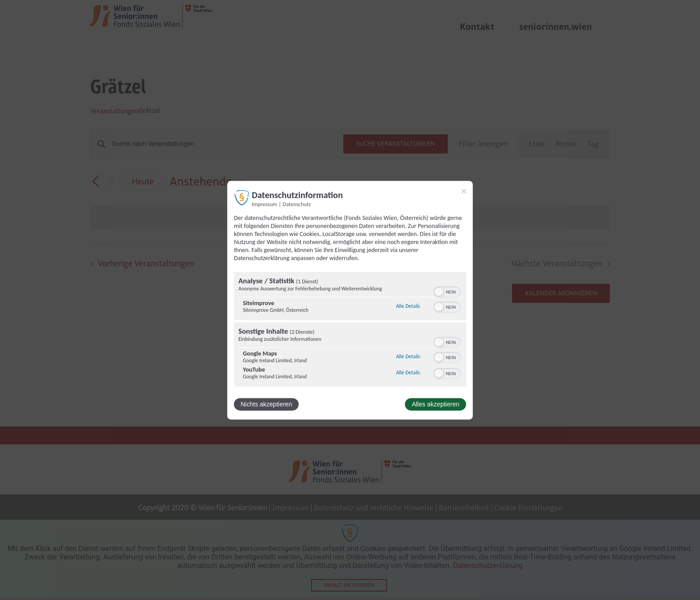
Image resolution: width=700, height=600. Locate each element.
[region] (350, 330)
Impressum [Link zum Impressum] (265, 204)
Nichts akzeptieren (266, 404)
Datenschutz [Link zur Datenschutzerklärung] (297, 204)
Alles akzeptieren (435, 404)
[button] (439, 292)
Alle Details (408, 306)
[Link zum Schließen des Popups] (464, 191)
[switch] (447, 291)
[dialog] (350, 300)
